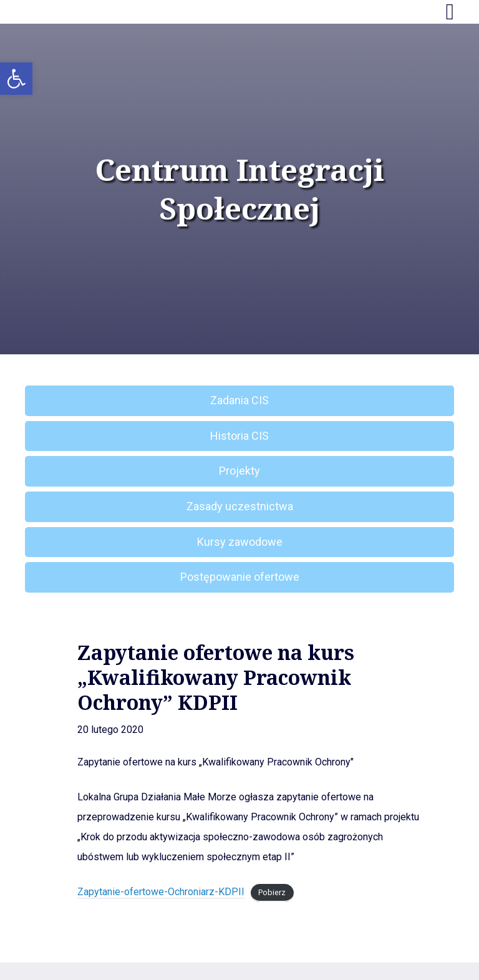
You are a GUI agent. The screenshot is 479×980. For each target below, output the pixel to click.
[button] (16, 79)
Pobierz (272, 892)
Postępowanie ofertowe (240, 577)
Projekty (239, 471)
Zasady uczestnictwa (240, 506)
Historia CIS (239, 436)
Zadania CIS (239, 400)
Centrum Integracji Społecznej (240, 189)
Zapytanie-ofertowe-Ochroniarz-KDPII (161, 892)
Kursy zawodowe (240, 542)
